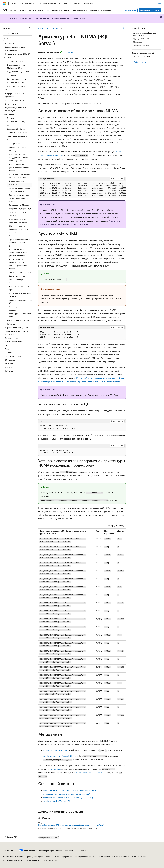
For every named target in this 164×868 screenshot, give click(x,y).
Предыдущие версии (35, 857)
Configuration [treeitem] (15, 143)
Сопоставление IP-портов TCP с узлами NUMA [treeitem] (20, 190)
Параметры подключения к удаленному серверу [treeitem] (20, 176)
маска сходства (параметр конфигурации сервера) (67, 794)
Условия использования (13, 860)
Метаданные (138, 42)
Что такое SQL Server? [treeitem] (16, 61)
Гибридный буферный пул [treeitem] (20, 209)
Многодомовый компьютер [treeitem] (21, 151)
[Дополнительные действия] (123, 28)
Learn (40, 28)
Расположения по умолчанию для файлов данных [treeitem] (19, 167)
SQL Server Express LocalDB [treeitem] (20, 272)
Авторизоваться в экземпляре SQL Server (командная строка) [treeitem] (19, 252)
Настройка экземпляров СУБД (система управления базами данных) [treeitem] (20, 158)
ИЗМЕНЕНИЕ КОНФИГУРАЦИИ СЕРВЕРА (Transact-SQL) (69, 797)
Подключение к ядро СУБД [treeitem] (18, 72)
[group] (82, 190)
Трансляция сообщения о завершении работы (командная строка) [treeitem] (20, 243)
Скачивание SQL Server (150, 10)
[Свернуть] (29, 28)
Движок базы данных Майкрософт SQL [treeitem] (16, 66)
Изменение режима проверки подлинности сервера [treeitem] (19, 229)
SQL (47, 28)
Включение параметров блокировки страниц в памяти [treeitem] (19, 198)
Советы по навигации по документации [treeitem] (15, 49)
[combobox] (18, 34)
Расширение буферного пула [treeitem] (19, 288)
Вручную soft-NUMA (142, 39)
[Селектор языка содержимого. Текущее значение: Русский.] (9, 851)
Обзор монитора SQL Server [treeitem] (18, 281)
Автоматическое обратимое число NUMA (145, 34)
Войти (158, 3)
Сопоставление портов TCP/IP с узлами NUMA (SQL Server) (70, 790)
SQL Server (56, 28)
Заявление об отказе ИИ (13, 857)
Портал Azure (131, 10)
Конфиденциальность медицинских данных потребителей (121, 857)
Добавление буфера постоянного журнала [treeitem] (18, 221)
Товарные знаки (32, 860)
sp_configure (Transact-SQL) (56, 750)
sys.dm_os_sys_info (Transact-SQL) (59, 756)
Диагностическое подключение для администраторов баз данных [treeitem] (18, 264)
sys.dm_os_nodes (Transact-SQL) (58, 801)
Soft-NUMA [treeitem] (14, 185)
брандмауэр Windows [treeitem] (18, 147)
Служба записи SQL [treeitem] (17, 236)
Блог (48, 857)
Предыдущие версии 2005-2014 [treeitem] (18, 54)
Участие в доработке (63, 857)
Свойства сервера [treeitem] (17, 181)
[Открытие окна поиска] (152, 3)
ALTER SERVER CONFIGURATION (90, 772)
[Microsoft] (5, 3)
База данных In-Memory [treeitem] (19, 205)
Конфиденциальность (84, 857)
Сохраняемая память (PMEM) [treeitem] (18, 214)
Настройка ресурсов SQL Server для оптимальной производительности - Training (72, 825)
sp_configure (55, 769)
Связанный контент (141, 45)
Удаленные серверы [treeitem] (17, 276)
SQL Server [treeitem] (10, 43)
